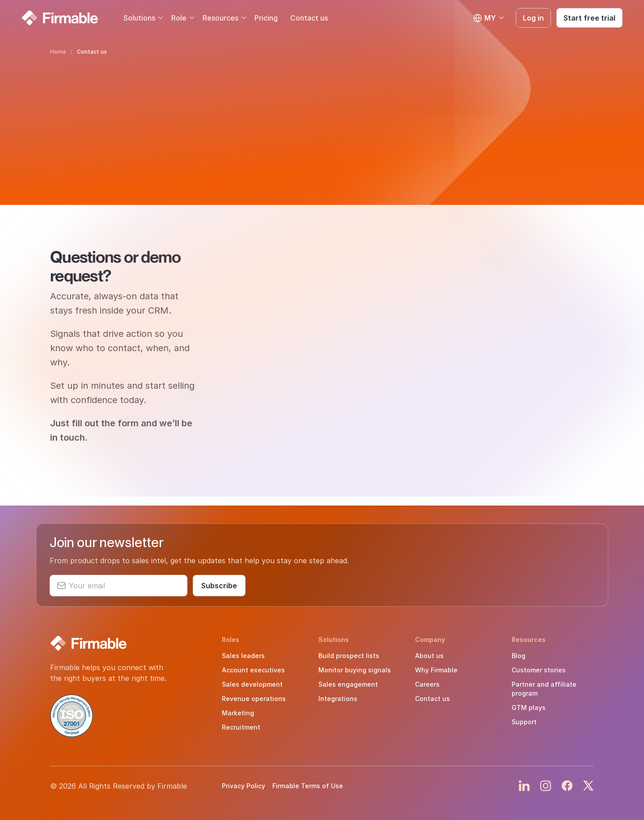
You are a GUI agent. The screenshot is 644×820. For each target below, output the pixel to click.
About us (429, 656)
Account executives (253, 670)
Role (179, 18)
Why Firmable (436, 670)
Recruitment (241, 727)
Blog (519, 656)
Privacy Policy (244, 786)
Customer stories (539, 670)
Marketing (238, 713)
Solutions (139, 18)
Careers (427, 684)
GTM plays (529, 707)
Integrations (338, 699)
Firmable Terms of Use (308, 786)
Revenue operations (254, 699)
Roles (231, 639)
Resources (220, 18)
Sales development (252, 684)
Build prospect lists (349, 656)
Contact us (309, 18)
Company (430, 639)
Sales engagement (348, 684)
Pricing (266, 18)
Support (524, 722)
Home (58, 52)
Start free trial (589, 18)
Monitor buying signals (355, 670)
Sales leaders (243, 656)
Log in (533, 18)
